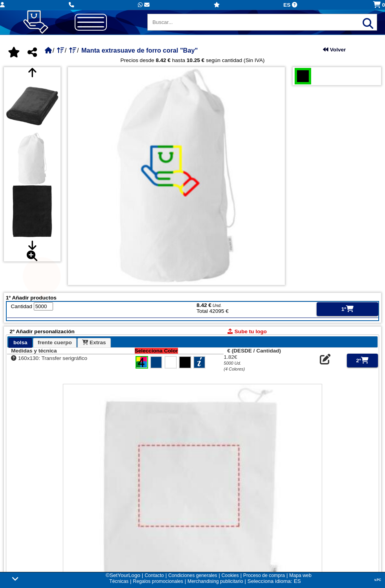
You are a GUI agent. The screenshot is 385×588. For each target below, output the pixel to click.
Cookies (230, 575)
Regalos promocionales (158, 581)
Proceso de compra (264, 575)
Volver (334, 50)
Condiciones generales (192, 575)
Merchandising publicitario (215, 581)
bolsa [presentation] (20, 342)
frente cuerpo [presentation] (55, 342)
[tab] (20, 343)
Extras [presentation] (94, 342)
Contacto (154, 575)
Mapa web (300, 575)
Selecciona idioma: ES (274, 581)
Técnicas (119, 581)
